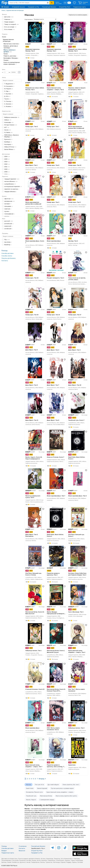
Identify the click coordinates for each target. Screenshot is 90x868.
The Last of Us (39, 785)
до (13, 72)
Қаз (65, 3)
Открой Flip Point (65, 7)
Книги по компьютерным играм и (12, 63)
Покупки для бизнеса (8, 258)
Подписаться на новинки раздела (78, 15)
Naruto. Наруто (31, 800)
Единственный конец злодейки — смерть (60, 792)
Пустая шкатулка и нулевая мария (62, 788)
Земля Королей (42, 788)
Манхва (29, 785)
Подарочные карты (80, 7)
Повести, (10, 56)
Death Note (30, 788)
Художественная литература (15, 10)
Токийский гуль (31, 796)
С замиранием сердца (47, 800)
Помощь (4, 846)
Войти (57, 2)
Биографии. (11, 58)
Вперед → (42, 779)
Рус (69, 3)
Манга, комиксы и (9, 51)
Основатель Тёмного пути (34, 792)
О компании (23, 846)
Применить (19, 72)
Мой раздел (59, 3)
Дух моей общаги (53, 785)
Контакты (5, 261)
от (5, 72)
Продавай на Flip (34, 7)
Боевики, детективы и (11, 47)
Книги (3, 10)
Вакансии (22, 851)
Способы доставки (7, 253)
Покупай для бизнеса (49, 7)
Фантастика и (12, 44)
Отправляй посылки (18, 7)
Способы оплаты (7, 256)
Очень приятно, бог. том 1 (71, 785)
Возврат (4, 851)
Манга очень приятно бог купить (66, 796)
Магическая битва (46, 796)
